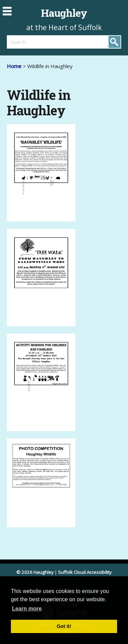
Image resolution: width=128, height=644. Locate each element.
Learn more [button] (27, 609)
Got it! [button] (64, 626)
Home (14, 66)
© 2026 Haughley (35, 572)
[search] (35, 42)
